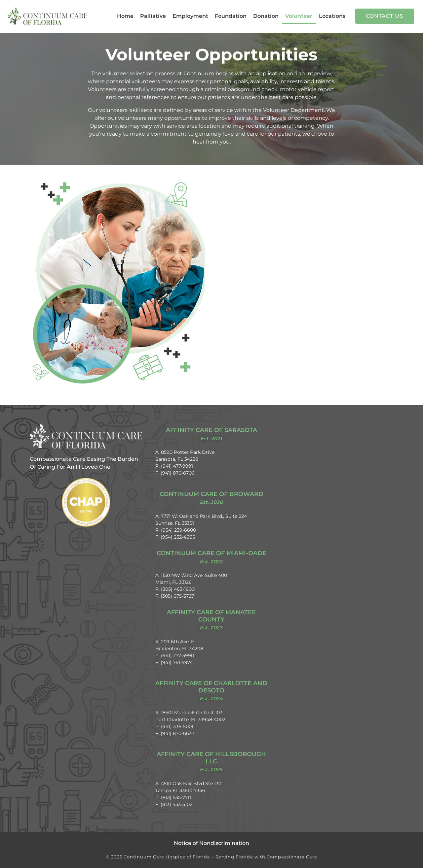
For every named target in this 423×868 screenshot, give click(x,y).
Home (125, 16)
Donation (266, 16)
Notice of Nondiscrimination (211, 843)
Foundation (231, 16)
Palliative (153, 16)
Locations (332, 16)
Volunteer (299, 16)
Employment (190, 16)
